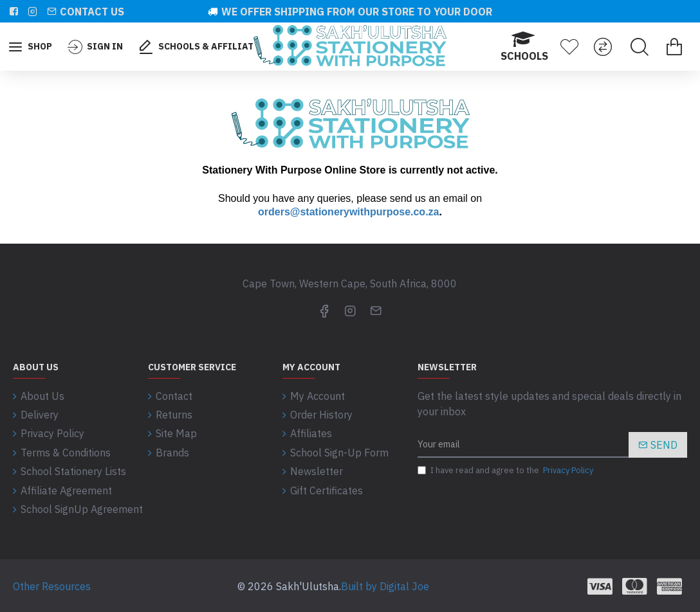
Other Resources (52, 585)
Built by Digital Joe (385, 585)
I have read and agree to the (506, 471)
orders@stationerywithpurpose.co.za (348, 212)
